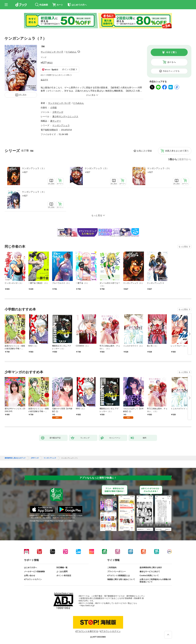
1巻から (173, 159)
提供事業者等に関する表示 (151, 568)
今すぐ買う (171, 52)
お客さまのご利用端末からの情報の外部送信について (155, 581)
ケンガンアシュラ (61, 125)
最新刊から (185, 159)
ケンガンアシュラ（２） (97, 168)
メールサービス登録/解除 (34, 572)
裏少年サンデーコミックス (65, 116)
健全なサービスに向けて (150, 572)
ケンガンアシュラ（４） (34, 192)
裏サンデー (56, 121)
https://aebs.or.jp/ (87, 606)
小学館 (53, 108)
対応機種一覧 (62, 568)
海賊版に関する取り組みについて (121, 579)
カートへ (171, 62)
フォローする (79, 52)
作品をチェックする (171, 71)
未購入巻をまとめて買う (177, 151)
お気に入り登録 (144, 151)
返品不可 (44, 80)
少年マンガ (58, 112)
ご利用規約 (112, 568)
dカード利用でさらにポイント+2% (55, 75)
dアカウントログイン (33, 579)
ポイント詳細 (68, 69)
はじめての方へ (31, 568)
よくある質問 (62, 572)
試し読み (23, 95)
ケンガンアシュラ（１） (34, 168)
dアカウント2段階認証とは (118, 576)
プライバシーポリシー (116, 572)
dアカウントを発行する (87, 631)
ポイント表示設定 (64, 576)
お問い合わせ (30, 576)
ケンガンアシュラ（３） (159, 168)
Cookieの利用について (149, 576)
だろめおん (71, 52)
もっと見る (183, 247)
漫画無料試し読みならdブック (15, 458)
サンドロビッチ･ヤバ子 (52, 52)
